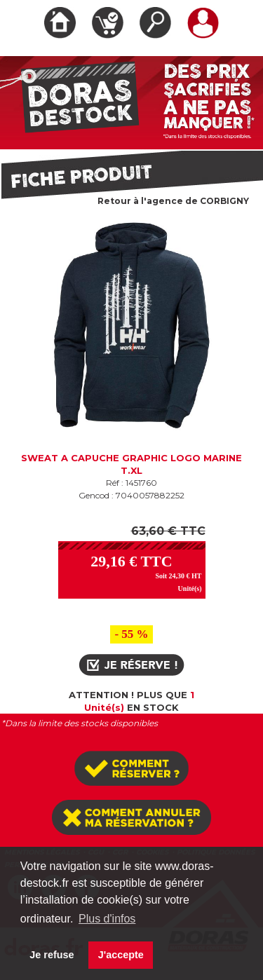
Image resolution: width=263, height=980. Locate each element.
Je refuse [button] (52, 955)
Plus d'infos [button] (107, 919)
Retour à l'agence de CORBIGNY (173, 201)
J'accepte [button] (121, 955)
